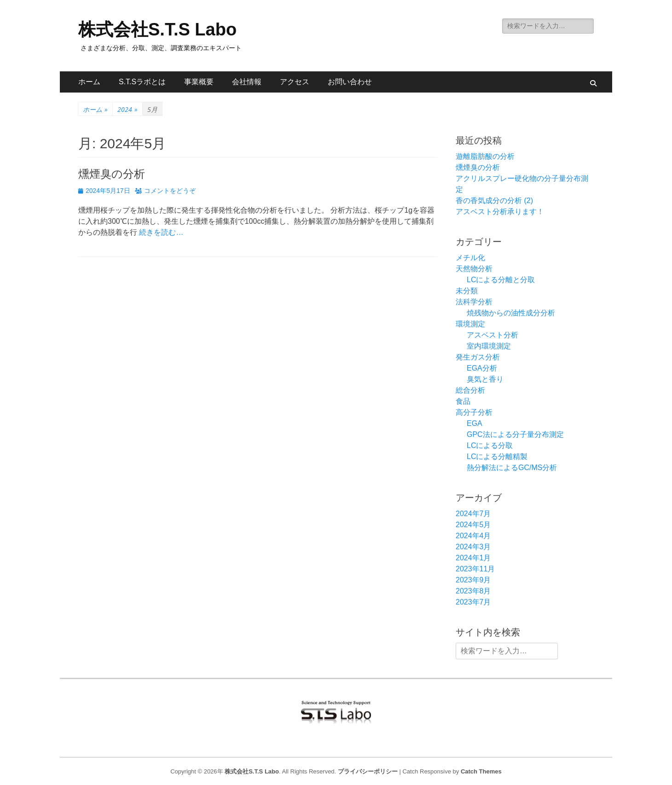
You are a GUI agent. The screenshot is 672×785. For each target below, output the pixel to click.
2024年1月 (473, 558)
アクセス (295, 82)
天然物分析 (474, 269)
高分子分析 (474, 412)
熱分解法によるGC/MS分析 (512, 468)
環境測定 (470, 324)
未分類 (467, 291)
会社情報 (247, 82)
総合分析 (470, 390)
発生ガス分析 (478, 357)
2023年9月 (473, 580)
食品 (463, 401)
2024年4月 (473, 536)
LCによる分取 (490, 445)
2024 (127, 109)
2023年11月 (475, 569)
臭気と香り (485, 379)
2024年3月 (473, 547)
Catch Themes (481, 771)
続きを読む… (161, 232)
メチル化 (470, 258)
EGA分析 (482, 368)
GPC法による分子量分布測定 (515, 434)
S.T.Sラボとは (142, 82)
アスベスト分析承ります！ (500, 212)
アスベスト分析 (492, 335)
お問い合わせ (350, 82)
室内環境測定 (489, 346)
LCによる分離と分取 (501, 280)
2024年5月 (473, 525)
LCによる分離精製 (497, 456)
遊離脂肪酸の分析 (485, 156)
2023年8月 (473, 591)
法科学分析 (474, 302)
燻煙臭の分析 (112, 174)
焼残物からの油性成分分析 (511, 313)
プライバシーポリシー (368, 771)
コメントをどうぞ (170, 191)
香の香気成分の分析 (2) (494, 201)
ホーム (89, 82)
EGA (475, 423)
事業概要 (199, 82)
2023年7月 (473, 602)
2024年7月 (473, 514)
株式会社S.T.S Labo (157, 29)
